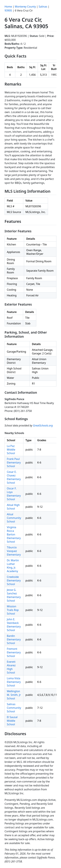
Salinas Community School (14, 708)
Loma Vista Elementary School (14, 682)
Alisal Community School (14, 518)
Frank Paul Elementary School (14, 463)
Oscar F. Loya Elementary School (14, 494)
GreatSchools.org (43, 425)
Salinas (43, 7)
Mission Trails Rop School (13, 610)
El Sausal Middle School (12, 721)
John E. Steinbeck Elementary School (14, 625)
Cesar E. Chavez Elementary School (14, 477)
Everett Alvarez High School (11, 667)
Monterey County (25, 7)
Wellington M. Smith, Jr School (14, 695)
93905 (8, 10)
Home (8, 7)
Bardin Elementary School (14, 639)
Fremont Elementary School (14, 652)
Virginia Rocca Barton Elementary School (14, 534)
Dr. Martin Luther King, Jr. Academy (13, 566)
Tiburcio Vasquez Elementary (14, 551)
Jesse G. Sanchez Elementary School (14, 595)
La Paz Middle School (11, 450)
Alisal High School (13, 507)
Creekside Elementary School (14, 580)
